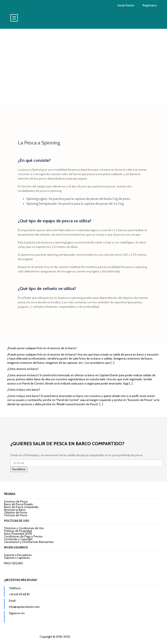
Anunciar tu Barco (15, 510)
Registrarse (150, 5)
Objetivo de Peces (16, 512)
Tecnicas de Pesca (16, 515)
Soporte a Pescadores (18, 555)
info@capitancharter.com (24, 607)
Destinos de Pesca (16, 501)
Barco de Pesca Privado (19, 504)
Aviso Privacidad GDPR (18, 534)
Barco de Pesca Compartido (21, 507)
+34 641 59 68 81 (19, 594)
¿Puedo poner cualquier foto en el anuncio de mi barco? (42, 348)
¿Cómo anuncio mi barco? (23, 369)
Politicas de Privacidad (18, 531)
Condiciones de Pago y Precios (23, 536)
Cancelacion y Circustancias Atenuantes (29, 542)
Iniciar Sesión (126, 5)
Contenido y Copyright (18, 539)
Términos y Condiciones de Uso (24, 528)
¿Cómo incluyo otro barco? (24, 390)
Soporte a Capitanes (17, 558)
